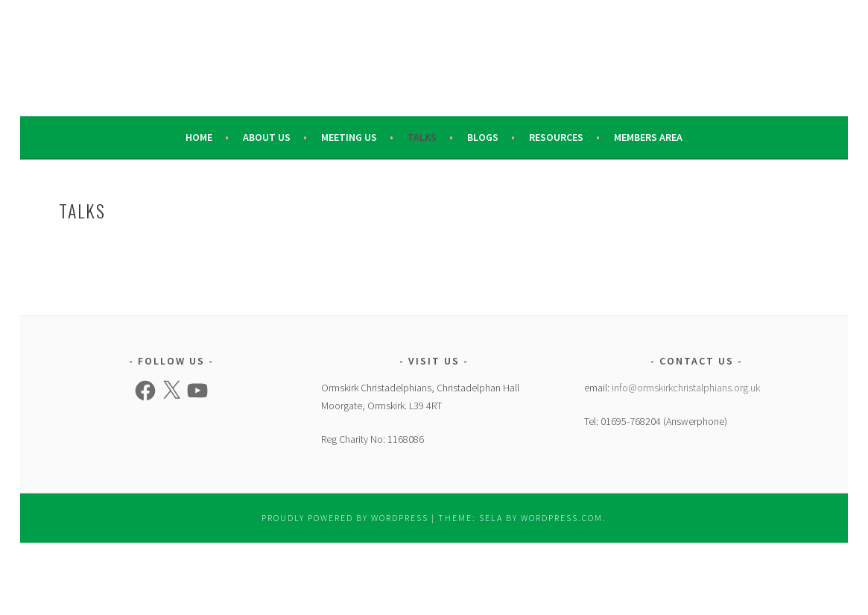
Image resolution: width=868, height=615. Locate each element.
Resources (556, 137)
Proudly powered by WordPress (345, 518)
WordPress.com (562, 518)
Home (199, 137)
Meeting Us (349, 137)
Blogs (483, 137)
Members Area (648, 137)
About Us (267, 137)
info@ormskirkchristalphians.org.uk (686, 388)
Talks (422, 137)
